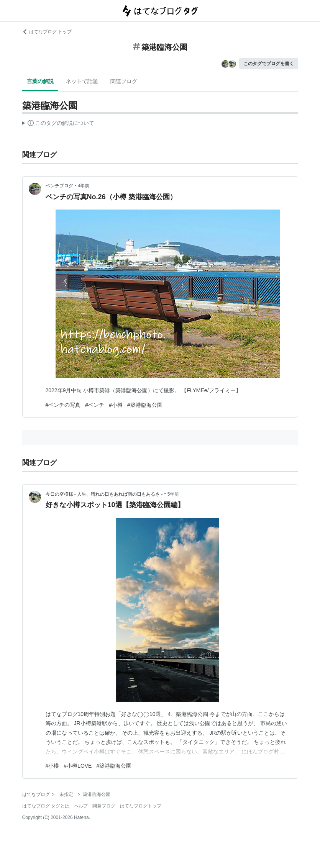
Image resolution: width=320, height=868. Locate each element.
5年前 (173, 494)
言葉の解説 (40, 81)
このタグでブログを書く (269, 64)
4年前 (84, 186)
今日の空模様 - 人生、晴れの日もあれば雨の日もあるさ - (104, 494)
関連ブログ (124, 81)
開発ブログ (104, 806)
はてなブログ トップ (47, 32)
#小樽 (116, 405)
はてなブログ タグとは (46, 806)
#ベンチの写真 (63, 405)
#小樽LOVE (78, 766)
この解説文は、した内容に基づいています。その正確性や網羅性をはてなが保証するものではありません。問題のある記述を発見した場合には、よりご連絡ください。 (58, 124)
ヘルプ (81, 806)
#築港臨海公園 (145, 405)
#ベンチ (95, 405)
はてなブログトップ (141, 806)
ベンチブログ (59, 186)
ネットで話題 (82, 81)
